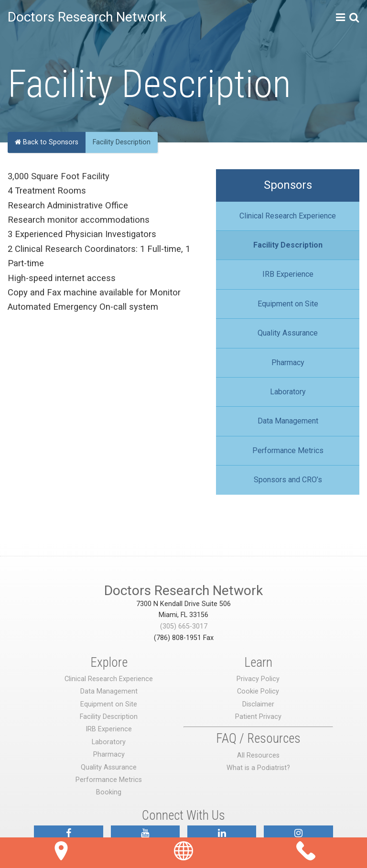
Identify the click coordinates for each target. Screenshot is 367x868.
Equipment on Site (288, 304)
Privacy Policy (258, 679)
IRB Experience (288, 274)
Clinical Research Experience (288, 216)
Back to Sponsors (47, 142)
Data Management (288, 421)
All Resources (258, 755)
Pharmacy (288, 363)
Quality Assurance (288, 333)
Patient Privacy (258, 717)
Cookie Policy (258, 691)
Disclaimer (258, 704)
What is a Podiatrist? (258, 768)
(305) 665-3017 (184, 626)
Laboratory (288, 392)
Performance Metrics (288, 450)
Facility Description (288, 245)
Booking (109, 792)
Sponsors (288, 185)
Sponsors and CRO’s (288, 480)
